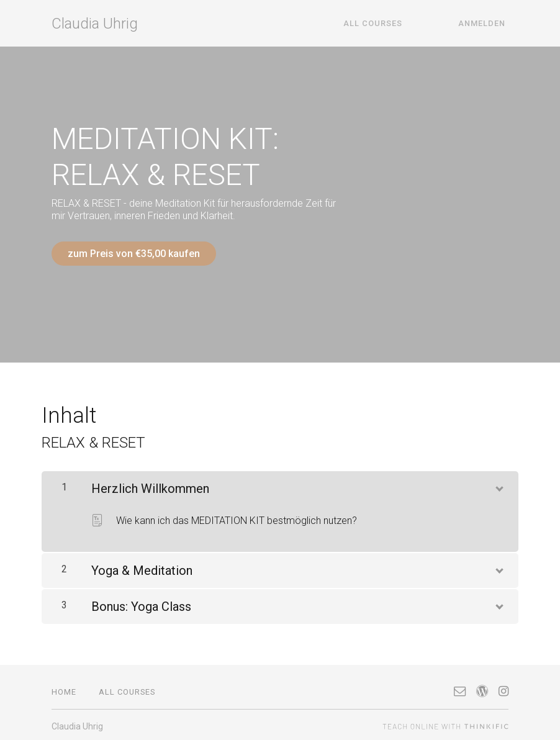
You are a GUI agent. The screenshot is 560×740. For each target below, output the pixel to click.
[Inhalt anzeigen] (499, 484)
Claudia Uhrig (95, 24)
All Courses (387, 23)
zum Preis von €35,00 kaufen (134, 254)
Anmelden (485, 23)
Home (64, 689)
